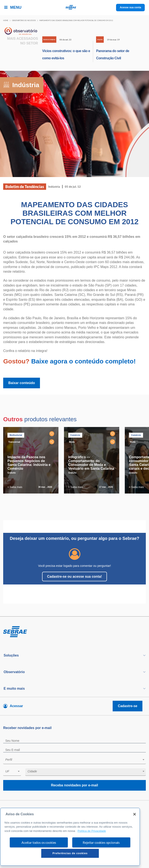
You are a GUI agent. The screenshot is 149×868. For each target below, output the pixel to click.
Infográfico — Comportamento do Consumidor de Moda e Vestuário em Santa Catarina (91, 463)
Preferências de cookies (70, 853)
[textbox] (77, 760)
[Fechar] (135, 814)
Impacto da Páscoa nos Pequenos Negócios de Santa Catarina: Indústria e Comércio (29, 463)
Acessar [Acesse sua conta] (16, 706)
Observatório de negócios (24, 20)
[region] (70, 837)
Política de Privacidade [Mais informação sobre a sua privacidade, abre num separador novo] (92, 831)
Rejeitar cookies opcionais (101, 842)
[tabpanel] (32, 460)
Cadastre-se (128, 706)
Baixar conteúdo (22, 383)
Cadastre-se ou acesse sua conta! (75, 577)
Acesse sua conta (130, 7)
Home (6, 20)
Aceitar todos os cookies (39, 842)
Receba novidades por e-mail (74, 785)
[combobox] (74, 760)
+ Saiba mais (15, 487)
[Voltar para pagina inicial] (74, 632)
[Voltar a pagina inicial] (74, 8)
